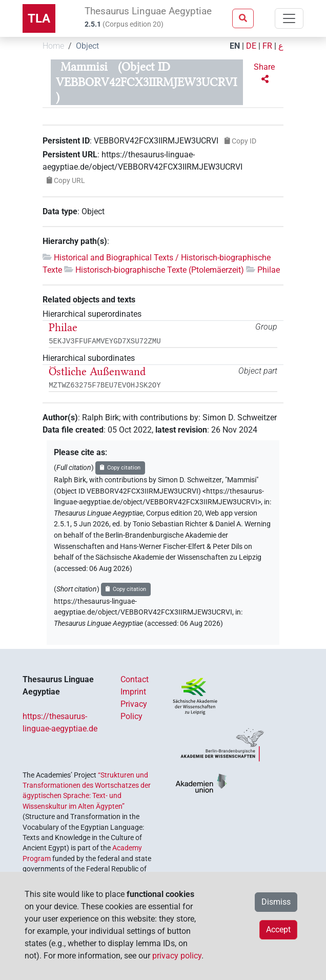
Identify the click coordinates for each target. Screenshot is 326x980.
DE (251, 46)
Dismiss (276, 902)
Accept (278, 930)
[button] (265, 73)
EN (235, 46)
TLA (39, 18)
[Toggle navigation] (289, 18)
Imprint (133, 692)
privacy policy (177, 956)
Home (53, 46)
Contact (135, 679)
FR (267, 46)
